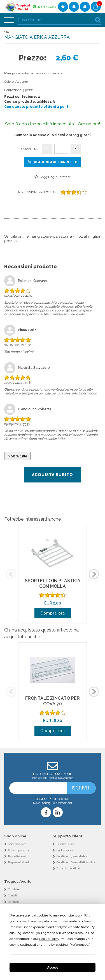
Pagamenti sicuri (18, 862)
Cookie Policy (65, 850)
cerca (98, 20)
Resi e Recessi (17, 856)
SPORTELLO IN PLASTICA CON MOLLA (53, 583)
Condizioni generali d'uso (72, 856)
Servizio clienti (18, 844)
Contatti (13, 896)
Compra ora (53, 613)
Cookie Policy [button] (49, 939)
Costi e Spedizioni (19, 850)
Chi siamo (14, 889)
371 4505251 (47, 7)
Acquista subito (53, 475)
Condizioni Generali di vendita (76, 862)
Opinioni (13, 902)
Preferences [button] (79, 945)
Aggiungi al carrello (56, 162)
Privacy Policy (65, 844)
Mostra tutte (17, 456)
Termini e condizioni (69, 869)
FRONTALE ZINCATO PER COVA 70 (53, 701)
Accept (53, 967)
